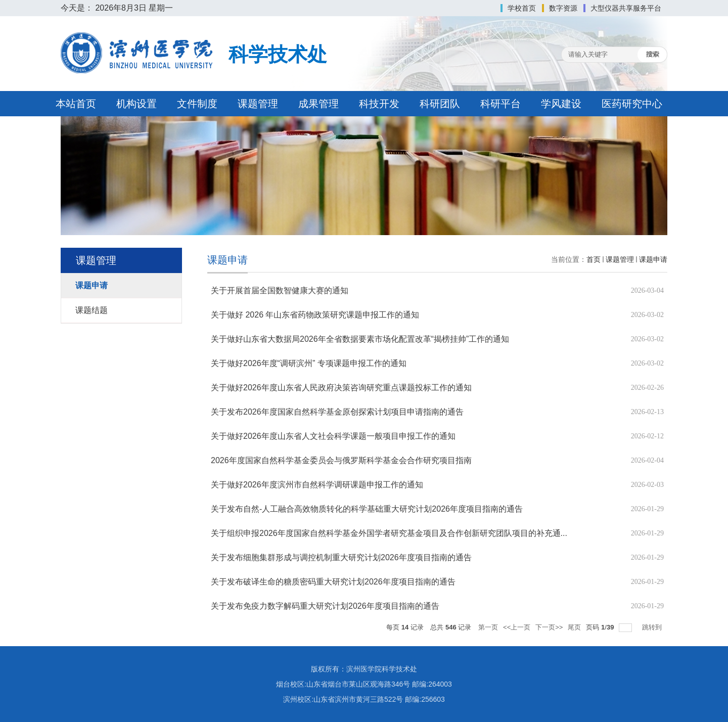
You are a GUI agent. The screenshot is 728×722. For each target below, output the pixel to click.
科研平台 (500, 104)
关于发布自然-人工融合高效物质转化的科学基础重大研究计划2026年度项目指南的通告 (367, 509)
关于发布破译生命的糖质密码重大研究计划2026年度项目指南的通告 (333, 582)
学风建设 (561, 104)
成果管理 (318, 104)
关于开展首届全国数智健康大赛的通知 (280, 290)
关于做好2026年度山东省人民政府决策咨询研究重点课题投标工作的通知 (341, 388)
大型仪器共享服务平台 (626, 8)
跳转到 (653, 627)
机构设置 (136, 104)
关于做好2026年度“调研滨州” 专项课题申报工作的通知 (309, 363)
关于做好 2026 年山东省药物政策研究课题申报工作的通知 (315, 315)
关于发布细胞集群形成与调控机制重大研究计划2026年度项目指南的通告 (341, 557)
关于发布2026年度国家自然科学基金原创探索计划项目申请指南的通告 (337, 412)
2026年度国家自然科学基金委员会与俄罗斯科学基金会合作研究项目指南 (341, 460)
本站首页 (76, 104)
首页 (594, 259)
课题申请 (653, 259)
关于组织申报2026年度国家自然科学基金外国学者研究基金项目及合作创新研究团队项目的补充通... (389, 533)
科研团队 (440, 104)
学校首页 (522, 8)
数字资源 (563, 8)
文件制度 (197, 104)
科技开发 (379, 104)
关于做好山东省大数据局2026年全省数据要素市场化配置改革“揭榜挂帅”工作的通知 (360, 339)
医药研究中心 (632, 104)
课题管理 (258, 104)
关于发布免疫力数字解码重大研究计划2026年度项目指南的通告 (325, 606)
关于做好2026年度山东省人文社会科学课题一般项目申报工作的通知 (333, 436)
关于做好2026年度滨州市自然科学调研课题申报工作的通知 (317, 485)
